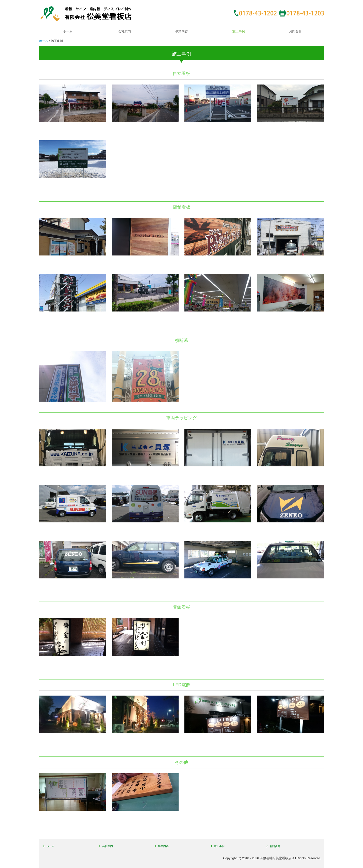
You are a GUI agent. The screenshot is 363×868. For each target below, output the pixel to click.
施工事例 (239, 31)
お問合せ (295, 31)
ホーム (68, 31)
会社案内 (125, 31)
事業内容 (181, 31)
